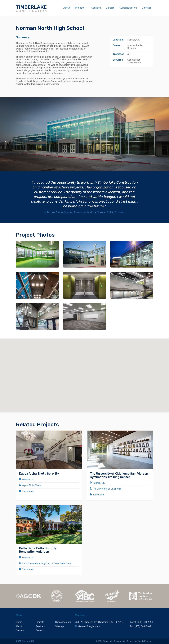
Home (19, 622)
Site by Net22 (28, 641)
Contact (146, 8)
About (67, 8)
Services (96, 8)
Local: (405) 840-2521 (141, 622)
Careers (110, 8)
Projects (40, 622)
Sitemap (59, 626)
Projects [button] (80, 8)
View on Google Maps (89, 626)
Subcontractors (128, 8)
